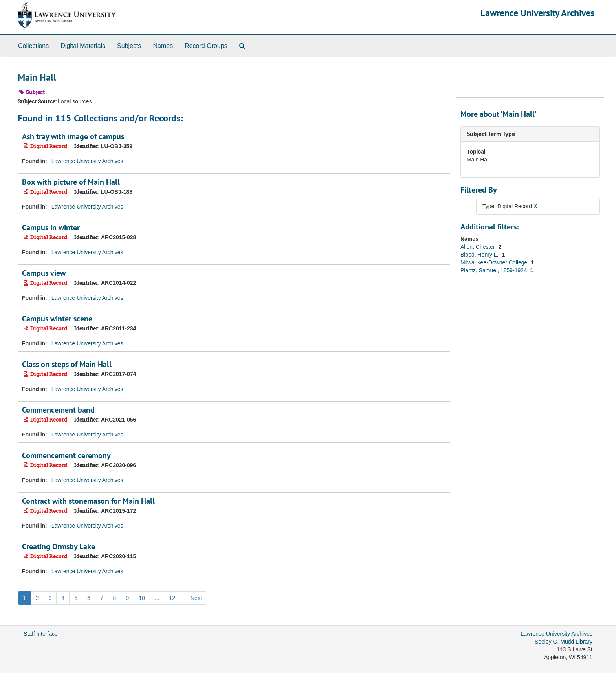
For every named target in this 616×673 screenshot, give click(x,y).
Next (193, 598)
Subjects (129, 46)
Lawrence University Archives (537, 13)
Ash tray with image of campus (73, 136)
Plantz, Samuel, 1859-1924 (494, 270)
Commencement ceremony (66, 455)
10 (142, 598)
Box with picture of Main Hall (71, 182)
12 (172, 598)
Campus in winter (51, 227)
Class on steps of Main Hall (67, 364)
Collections (33, 46)
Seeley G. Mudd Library (564, 642)
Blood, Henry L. (480, 255)
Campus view (44, 273)
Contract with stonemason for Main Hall (88, 501)
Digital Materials (83, 46)
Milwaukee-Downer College (495, 262)
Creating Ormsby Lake (59, 546)
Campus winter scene (57, 319)
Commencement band (58, 410)
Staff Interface (41, 634)
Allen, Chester (478, 247)
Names (163, 46)
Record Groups (206, 46)
